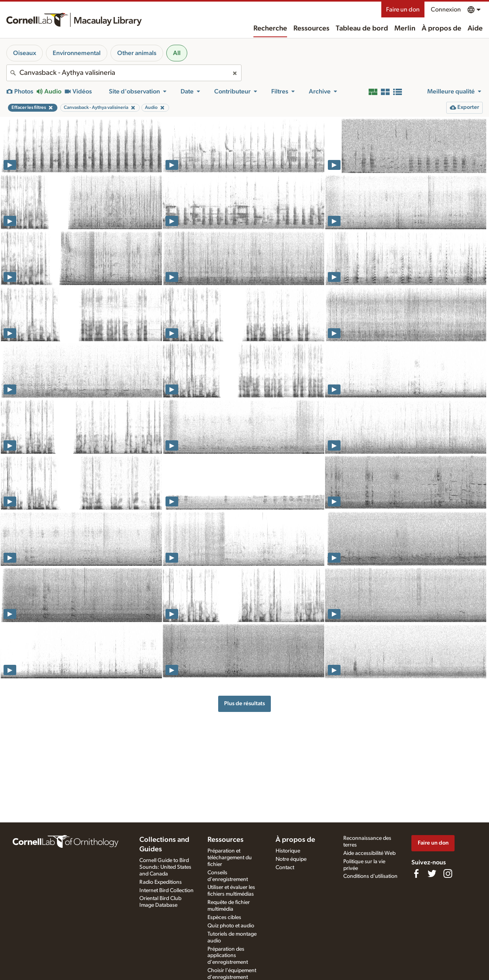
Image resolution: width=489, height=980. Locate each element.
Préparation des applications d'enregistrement (228, 956)
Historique (288, 851)
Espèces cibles (224, 917)
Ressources (311, 29)
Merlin (405, 29)
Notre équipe (291, 859)
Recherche (270, 29)
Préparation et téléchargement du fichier (230, 858)
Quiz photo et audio (231, 926)
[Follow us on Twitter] (432, 873)
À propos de (441, 29)
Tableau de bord (362, 29)
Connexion (446, 10)
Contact (285, 868)
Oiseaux (25, 53)
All (177, 53)
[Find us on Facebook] (416, 873)
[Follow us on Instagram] (448, 873)
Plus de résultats (244, 703)
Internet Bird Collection (166, 891)
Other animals (137, 53)
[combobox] (124, 73)
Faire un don (403, 10)
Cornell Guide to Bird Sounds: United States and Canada (165, 867)
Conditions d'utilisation (370, 876)
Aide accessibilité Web (369, 853)
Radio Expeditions (161, 882)
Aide (475, 29)
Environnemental (77, 53)
